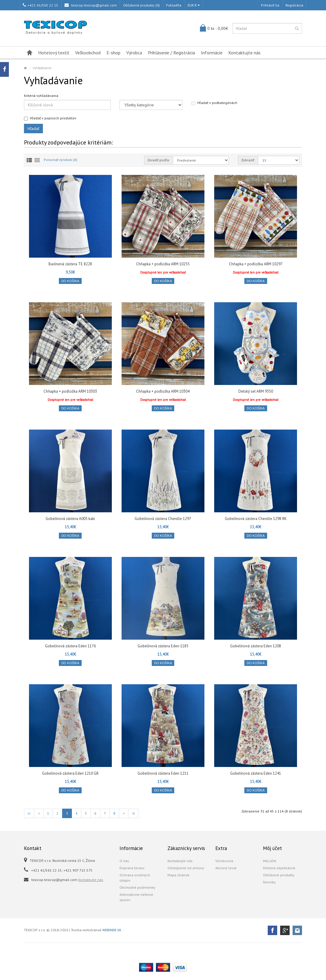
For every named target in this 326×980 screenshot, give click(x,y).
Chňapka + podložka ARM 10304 (163, 391)
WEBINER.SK (112, 930)
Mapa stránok (178, 875)
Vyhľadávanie (42, 68)
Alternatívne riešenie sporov (136, 897)
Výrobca (134, 53)
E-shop (113, 53)
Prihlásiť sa (270, 5)
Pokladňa (174, 5)
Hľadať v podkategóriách (214, 103)
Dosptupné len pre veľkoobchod (163, 272)
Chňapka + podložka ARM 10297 (256, 264)
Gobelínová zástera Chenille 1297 (163, 519)
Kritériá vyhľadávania (41, 96)
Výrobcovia (224, 861)
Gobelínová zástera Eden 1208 (256, 646)
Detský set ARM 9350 (256, 391)
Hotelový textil (54, 53)
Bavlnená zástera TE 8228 (70, 264)
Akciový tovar (226, 868)
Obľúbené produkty (279, 875)
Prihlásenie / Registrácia (171, 53)
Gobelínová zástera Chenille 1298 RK (256, 519)
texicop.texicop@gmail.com (91, 5)
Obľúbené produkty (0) (141, 5)
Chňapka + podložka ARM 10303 (70, 391)
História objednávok (279, 868)
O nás (124, 861)
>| (133, 813)
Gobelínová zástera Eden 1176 (70, 646)
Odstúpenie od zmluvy (186, 868)
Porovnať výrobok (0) (60, 160)
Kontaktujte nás (244, 53)
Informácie (212, 53)
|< (29, 813)
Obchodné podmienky (137, 887)
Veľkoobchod (88, 53)
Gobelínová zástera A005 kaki (70, 519)
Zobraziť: (248, 160)
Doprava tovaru (132, 868)
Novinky (269, 882)
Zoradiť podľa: (159, 160)
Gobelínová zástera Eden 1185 (163, 646)
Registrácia (294, 5)
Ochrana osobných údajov (135, 878)
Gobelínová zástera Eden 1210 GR (70, 773)
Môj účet (270, 861)
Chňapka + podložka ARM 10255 (163, 264)
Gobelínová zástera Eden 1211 (163, 773)
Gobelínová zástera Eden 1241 (256, 773)
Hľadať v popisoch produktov (50, 118)
